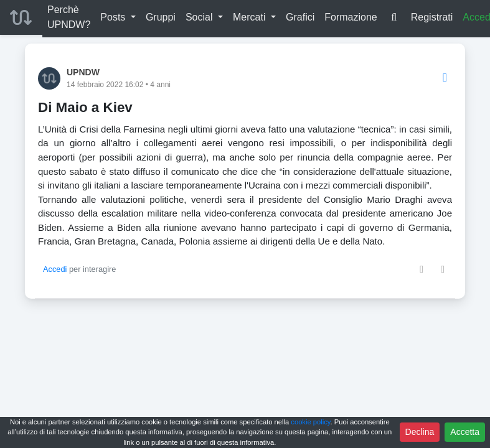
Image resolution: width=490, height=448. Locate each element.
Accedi (55, 269)
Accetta (465, 432)
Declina (420, 432)
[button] (118, 17)
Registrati (432, 17)
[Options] (445, 78)
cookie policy (310, 422)
